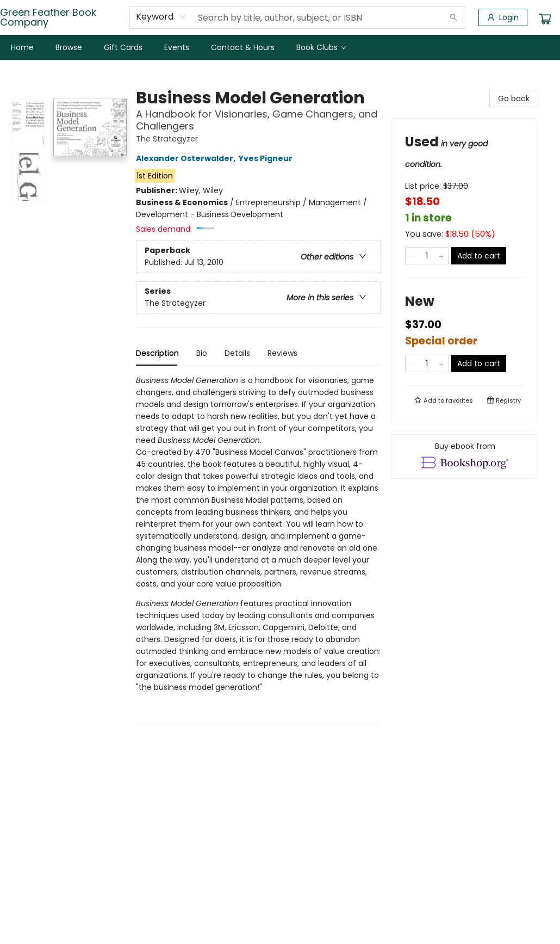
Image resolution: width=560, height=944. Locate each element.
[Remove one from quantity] (412, 256)
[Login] (503, 17)
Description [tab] (157, 353)
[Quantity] (427, 256)
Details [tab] (237, 353)
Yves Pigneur (267, 158)
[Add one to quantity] (441, 256)
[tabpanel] (258, 550)
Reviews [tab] (282, 353)
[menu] (280, 47)
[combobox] (161, 17)
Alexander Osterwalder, (187, 158)
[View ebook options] (465, 456)
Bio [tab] (202, 353)
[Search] (453, 17)
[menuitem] (22, 47)
